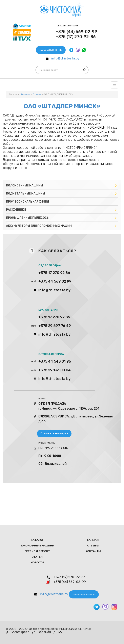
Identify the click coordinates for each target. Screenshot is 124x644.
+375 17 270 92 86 (54, 273)
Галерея (93, 540)
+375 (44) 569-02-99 (76, 32)
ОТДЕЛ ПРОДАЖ (50, 265)
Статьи (37, 557)
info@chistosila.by (65, 58)
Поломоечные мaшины (37, 546)
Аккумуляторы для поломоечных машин (39, 226)
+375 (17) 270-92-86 (76, 37)
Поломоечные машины (24, 186)
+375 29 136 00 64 (55, 370)
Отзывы (37, 94)
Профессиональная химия (27, 202)
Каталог (37, 540)
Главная (26, 94)
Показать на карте (54, 433)
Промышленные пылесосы (28, 218)
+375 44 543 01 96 (55, 361)
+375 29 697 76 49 (55, 326)
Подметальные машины (25, 194)
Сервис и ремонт (37, 551)
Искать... (40, 70)
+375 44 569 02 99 (55, 281)
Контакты (93, 551)
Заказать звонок (51, 50)
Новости (37, 562)
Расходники (16, 210)
